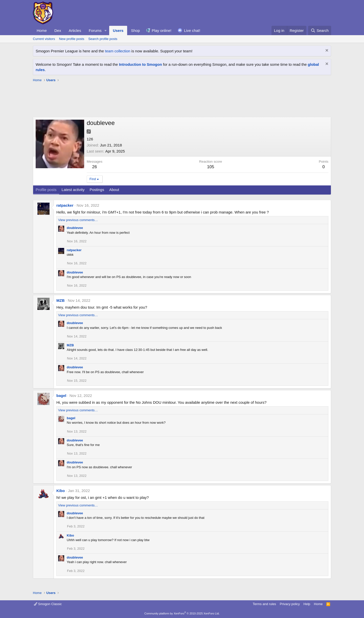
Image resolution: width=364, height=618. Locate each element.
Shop (135, 30)
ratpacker (65, 205)
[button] (106, 30)
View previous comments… (78, 220)
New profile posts (72, 39)
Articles (75, 30)
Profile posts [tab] (46, 190)
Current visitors (44, 39)
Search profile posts (103, 39)
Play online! (162, 30)
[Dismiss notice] (326, 51)
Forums (95, 30)
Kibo (61, 491)
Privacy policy (290, 604)
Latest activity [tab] (73, 190)
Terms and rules (264, 604)
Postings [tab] (97, 190)
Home (42, 30)
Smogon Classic (48, 604)
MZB (61, 300)
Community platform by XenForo (182, 613)
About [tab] (114, 190)
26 (95, 167)
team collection (118, 51)
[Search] (320, 30)
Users (118, 30)
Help (307, 604)
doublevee (75, 228)
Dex (58, 30)
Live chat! (192, 30)
